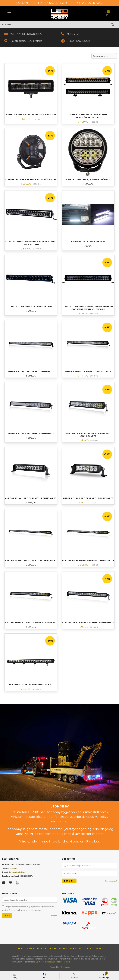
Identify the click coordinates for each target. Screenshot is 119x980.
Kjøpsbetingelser (37, 948)
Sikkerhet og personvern (62, 948)
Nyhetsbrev (85, 948)
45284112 (14, 868)
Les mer (54, 916)
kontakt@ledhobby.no (18, 872)
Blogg (97, 948)
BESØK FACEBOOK (78, 41)
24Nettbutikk (65, 967)
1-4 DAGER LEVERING (58, 3)
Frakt (21, 948)
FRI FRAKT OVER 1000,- (89, 3)
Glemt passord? (111, 881)
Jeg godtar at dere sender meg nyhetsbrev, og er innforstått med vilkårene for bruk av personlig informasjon (28, 908)
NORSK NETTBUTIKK (29, 3)
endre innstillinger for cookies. (58, 962)
